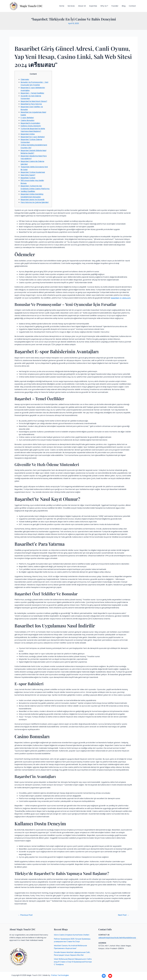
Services (71, 6)
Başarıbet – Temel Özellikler (32, 93)
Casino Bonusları (28, 120)
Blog (124, 6)
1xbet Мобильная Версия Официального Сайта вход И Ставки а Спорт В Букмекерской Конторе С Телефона (73, 962)
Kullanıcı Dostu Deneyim (31, 126)
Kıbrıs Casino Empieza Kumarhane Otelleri (72, 935)
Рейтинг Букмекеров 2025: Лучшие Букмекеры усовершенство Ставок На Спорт (72, 940)
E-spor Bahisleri (27, 118)
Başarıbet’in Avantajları (30, 123)
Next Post (123, 915)
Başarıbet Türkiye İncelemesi (33, 172)
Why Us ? (104, 6)
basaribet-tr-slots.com (121, 298)
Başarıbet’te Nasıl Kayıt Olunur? (34, 101)
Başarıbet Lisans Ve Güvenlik (33, 200)
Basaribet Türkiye (28, 178)
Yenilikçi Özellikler (28, 191)
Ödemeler (25, 79)
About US (82, 6)
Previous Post (25, 915)
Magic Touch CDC (31, 6)
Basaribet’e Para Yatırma (31, 104)
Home (62, 6)
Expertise (93, 6)
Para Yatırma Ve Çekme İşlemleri (35, 202)
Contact (132, 6)
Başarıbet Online (28, 134)
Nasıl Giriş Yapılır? (28, 175)
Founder (115, 6)
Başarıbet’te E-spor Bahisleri (33, 137)
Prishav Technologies (60, 975)
